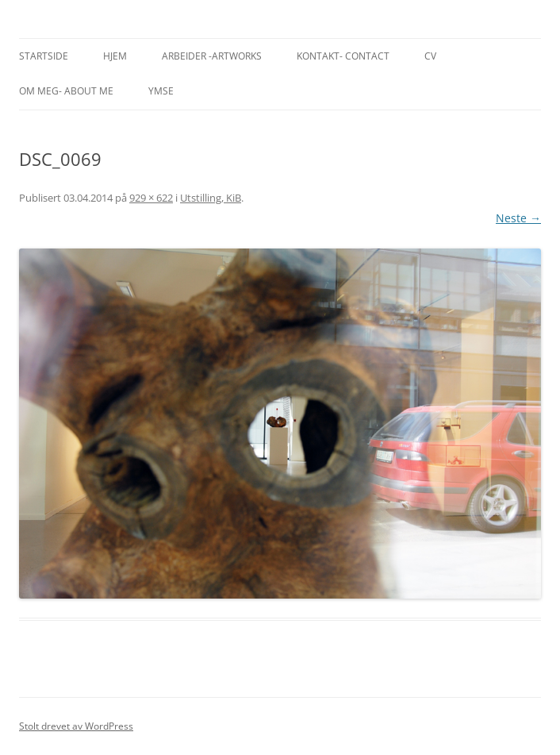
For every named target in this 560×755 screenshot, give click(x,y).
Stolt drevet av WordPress (76, 726)
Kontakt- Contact (343, 56)
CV (430, 56)
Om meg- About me (66, 91)
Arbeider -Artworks (212, 56)
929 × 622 (151, 198)
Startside (44, 56)
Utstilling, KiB (211, 198)
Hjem (115, 56)
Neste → (518, 218)
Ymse (161, 91)
